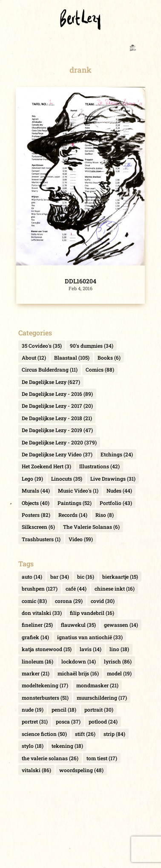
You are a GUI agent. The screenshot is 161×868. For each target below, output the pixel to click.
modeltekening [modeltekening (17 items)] (45, 685)
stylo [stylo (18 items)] (33, 746)
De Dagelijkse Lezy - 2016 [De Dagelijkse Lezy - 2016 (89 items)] (57, 394)
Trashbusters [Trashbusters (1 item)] (41, 539)
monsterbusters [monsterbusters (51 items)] (45, 698)
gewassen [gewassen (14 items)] (121, 625)
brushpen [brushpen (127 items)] (40, 588)
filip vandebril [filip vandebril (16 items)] (92, 613)
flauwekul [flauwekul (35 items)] (78, 625)
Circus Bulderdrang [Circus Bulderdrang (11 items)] (50, 369)
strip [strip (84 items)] (114, 734)
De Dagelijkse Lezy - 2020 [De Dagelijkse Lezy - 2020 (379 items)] (59, 442)
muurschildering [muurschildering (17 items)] (102, 698)
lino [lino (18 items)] (119, 649)
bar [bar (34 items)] (60, 577)
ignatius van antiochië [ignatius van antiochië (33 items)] (90, 637)
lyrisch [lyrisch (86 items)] (118, 661)
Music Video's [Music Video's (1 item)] (78, 490)
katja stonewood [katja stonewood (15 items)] (47, 649)
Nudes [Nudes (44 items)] (119, 490)
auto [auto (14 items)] (32, 577)
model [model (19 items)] (119, 673)
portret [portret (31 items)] (35, 721)
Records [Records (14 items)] (73, 515)
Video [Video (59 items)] (81, 539)
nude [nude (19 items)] (33, 709)
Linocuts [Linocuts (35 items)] (67, 479)
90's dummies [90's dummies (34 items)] (92, 346)
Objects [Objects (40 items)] (36, 503)
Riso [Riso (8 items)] (105, 515)
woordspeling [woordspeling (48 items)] (81, 770)
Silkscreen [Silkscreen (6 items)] (38, 527)
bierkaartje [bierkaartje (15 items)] (120, 577)
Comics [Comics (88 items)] (100, 369)
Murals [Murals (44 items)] (36, 490)
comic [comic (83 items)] (34, 601)
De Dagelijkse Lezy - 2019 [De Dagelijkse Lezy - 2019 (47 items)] (57, 430)
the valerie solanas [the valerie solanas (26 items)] (50, 758)
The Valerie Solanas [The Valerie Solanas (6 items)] (91, 527)
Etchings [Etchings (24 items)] (117, 454)
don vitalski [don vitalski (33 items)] (42, 613)
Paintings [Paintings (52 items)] (75, 503)
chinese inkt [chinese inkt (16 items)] (115, 588)
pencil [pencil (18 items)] (64, 709)
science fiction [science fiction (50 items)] (44, 734)
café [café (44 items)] (76, 588)
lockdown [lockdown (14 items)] (79, 661)
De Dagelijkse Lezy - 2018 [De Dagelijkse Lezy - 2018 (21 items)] (57, 418)
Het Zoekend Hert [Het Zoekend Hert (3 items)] (46, 466)
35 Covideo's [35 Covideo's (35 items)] (42, 346)
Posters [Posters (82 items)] (36, 515)
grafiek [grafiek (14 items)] (35, 637)
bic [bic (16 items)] (86, 577)
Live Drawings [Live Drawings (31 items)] (113, 479)
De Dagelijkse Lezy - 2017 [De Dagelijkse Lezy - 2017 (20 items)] (57, 406)
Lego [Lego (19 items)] (32, 479)
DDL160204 (80, 281)
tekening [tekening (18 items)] (67, 746)
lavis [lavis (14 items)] (91, 649)
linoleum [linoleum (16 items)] (37, 661)
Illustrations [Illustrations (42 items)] (99, 466)
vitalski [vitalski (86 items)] (36, 770)
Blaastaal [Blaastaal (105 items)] (72, 358)
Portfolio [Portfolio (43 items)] (116, 503)
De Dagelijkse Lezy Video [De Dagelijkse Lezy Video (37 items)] (57, 454)
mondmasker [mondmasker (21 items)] (97, 685)
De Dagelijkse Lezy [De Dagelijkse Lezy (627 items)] (51, 382)
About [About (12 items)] (34, 358)
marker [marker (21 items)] (36, 673)
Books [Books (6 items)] (109, 358)
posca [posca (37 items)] (68, 721)
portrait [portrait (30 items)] (99, 709)
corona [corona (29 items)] (69, 601)
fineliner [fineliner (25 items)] (37, 625)
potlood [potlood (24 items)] (103, 721)
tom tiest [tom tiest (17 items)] (102, 758)
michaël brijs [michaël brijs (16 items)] (78, 673)
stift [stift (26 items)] (85, 734)
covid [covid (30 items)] (103, 601)
